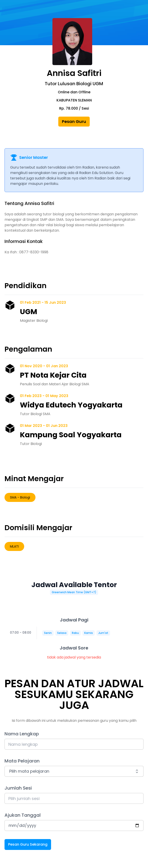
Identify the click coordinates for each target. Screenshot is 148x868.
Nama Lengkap (22, 734)
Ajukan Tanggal (23, 815)
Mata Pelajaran (22, 761)
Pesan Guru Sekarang (28, 844)
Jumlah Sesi (18, 788)
